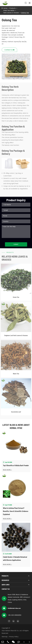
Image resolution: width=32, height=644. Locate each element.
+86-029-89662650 (11, 615)
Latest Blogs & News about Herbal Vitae (16, 426)
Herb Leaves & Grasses (11, 13)
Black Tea (16, 374)
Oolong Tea (25, 13)
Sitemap (5, 637)
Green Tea (16, 298)
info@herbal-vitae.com (11, 608)
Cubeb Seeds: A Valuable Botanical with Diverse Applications (15, 558)
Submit (16, 244)
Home (5, 8)
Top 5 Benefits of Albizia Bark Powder (16, 465)
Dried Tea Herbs (9, 10)
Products (12, 8)
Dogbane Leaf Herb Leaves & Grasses (16, 336)
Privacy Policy (14, 637)
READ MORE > (7, 470)
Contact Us (6, 589)
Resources (5, 580)
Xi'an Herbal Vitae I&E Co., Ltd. (12, 631)
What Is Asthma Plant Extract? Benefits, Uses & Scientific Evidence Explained (16, 511)
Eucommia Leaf (16, 412)
